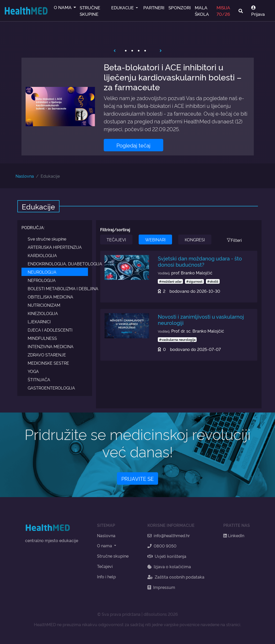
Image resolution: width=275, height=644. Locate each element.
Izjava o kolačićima (169, 566)
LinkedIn (234, 535)
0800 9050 (162, 546)
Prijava (258, 11)
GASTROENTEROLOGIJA (51, 388)
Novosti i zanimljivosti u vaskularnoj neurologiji (201, 319)
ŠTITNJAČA (39, 379)
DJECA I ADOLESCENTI (50, 330)
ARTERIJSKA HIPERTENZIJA (55, 247)
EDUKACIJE (123, 8)
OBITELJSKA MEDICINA (50, 297)
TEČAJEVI (116, 239)
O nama (105, 545)
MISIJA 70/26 (223, 11)
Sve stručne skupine (47, 239)
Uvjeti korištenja (167, 556)
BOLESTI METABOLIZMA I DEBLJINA (58, 288)
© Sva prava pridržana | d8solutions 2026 (138, 614)
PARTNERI (154, 7)
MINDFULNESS (42, 338)
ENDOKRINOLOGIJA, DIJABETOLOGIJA (58, 264)
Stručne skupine (113, 556)
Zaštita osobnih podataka (176, 577)
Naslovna (25, 176)
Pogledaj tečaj (133, 145)
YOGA (33, 371)
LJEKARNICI (39, 321)
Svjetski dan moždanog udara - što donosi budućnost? (200, 261)
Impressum (161, 587)
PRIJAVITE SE (137, 478)
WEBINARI (155, 239)
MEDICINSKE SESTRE (48, 363)
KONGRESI (195, 239)
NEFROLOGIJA (42, 280)
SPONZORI (180, 7)
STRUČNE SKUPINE (90, 11)
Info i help (106, 576)
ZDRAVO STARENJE (47, 355)
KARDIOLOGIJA (42, 255)
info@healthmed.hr (169, 535)
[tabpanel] (138, 106)
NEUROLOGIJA (42, 272)
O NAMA (63, 7)
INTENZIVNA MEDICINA (51, 346)
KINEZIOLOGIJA (43, 313)
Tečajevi (105, 566)
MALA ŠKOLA (202, 11)
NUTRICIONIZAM (44, 305)
